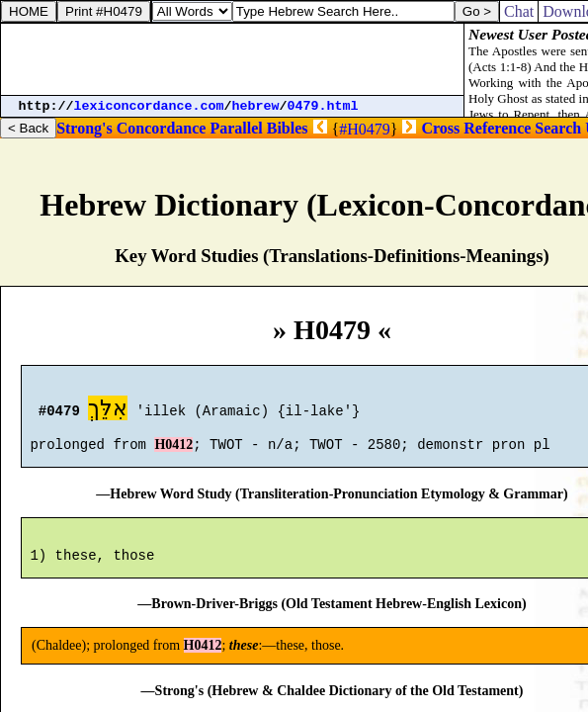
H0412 (173, 453)
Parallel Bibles (258, 128)
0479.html (323, 106)
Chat (519, 11)
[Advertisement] (232, 59)
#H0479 (365, 129)
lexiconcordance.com (149, 106)
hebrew (256, 106)
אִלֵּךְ (108, 411)
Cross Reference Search (501, 128)
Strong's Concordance (131, 128)
